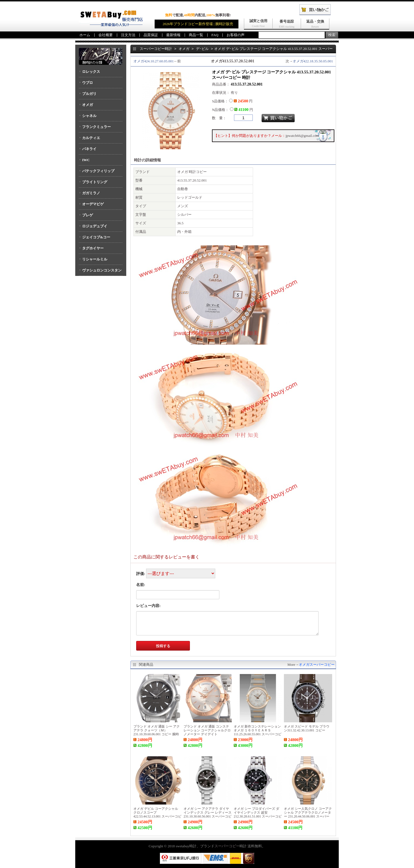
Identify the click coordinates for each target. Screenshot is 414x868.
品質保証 (151, 35)
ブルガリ (89, 94)
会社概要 (106, 35)
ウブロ (88, 83)
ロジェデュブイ (95, 226)
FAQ (215, 35)
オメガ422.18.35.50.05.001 (313, 61)
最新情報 (173, 35)
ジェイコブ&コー (96, 237)
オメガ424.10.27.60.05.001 (154, 61)
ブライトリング (95, 182)
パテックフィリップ (98, 171)
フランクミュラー (96, 127)
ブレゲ (88, 215)
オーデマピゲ (93, 204)
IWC (86, 160)
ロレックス (91, 72)
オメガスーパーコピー (317, 665)
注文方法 (128, 35)
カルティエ (91, 138)
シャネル (89, 116)
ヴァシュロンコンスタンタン (100, 272)
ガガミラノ (91, 193)
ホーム (85, 35)
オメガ (88, 105)
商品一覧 (196, 35)
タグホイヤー (93, 248)
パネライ (89, 149)
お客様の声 (236, 35)
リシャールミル (95, 259)
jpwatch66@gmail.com (302, 136)
